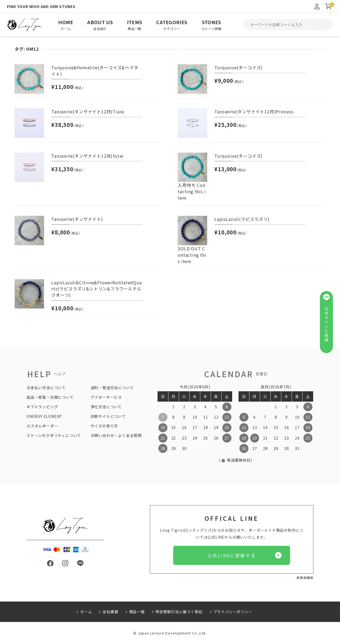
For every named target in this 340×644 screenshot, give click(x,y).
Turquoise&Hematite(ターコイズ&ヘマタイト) (95, 71)
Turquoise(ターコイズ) (239, 67)
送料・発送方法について (112, 388)
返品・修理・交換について (50, 397)
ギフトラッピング (42, 407)
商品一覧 (137, 612)
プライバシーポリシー (233, 612)
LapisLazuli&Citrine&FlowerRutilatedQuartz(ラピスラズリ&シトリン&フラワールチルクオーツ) (96, 289)
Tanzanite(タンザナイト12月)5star (87, 156)
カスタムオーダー (42, 426)
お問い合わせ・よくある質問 (116, 435)
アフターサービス (106, 397)
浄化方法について (106, 407)
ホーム (86, 612)
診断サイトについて (108, 416)
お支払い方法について (46, 388)
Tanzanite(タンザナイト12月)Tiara (88, 111)
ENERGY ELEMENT (44, 416)
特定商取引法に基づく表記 (179, 612)
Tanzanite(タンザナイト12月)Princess (254, 111)
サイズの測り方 (104, 426)
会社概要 (110, 612)
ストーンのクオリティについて (54, 435)
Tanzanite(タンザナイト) (77, 219)
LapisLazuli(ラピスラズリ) (242, 219)
